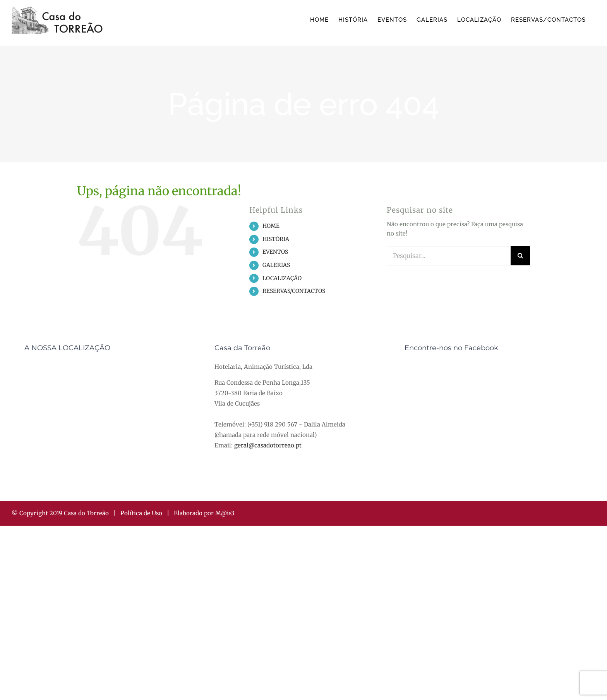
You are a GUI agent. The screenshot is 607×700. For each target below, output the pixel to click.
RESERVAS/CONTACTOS (294, 291)
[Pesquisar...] (449, 256)
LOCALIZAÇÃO (282, 278)
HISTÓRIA (276, 239)
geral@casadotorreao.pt (268, 445)
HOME (271, 226)
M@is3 (225, 513)
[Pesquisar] (520, 256)
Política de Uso (141, 513)
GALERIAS (276, 265)
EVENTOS (275, 252)
